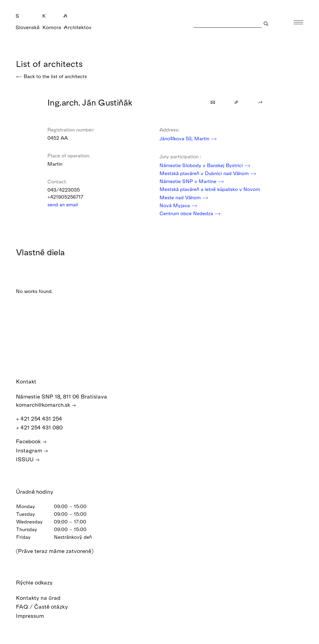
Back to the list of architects (51, 76)
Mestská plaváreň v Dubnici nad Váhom (208, 173)
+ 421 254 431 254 (42, 419)
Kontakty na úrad (42, 598)
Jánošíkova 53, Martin (188, 138)
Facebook (31, 441)
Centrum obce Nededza (190, 213)
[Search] (227, 23)
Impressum (34, 616)
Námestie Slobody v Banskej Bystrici (205, 165)
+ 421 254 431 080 (42, 428)
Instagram (32, 451)
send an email (67, 204)
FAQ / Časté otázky (46, 607)
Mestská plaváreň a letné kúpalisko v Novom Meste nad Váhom (210, 194)
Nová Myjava (178, 205)
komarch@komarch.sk (46, 405)
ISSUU (28, 459)
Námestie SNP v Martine (192, 181)
